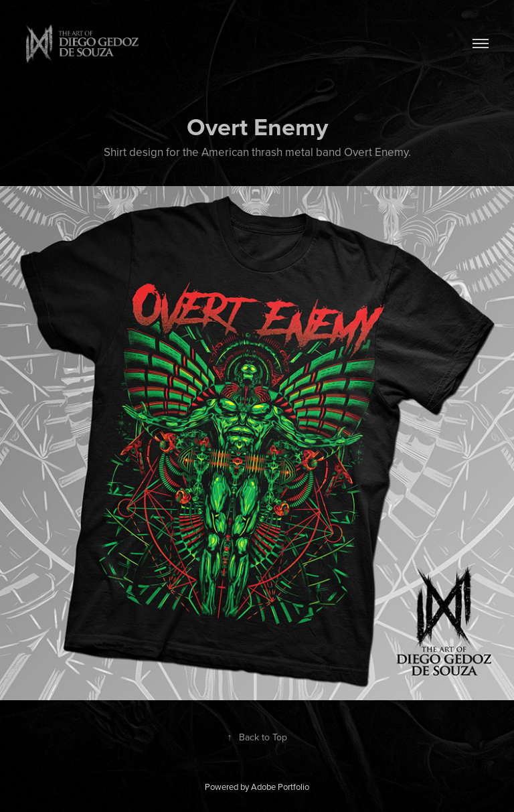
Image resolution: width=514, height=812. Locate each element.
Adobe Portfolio (280, 787)
